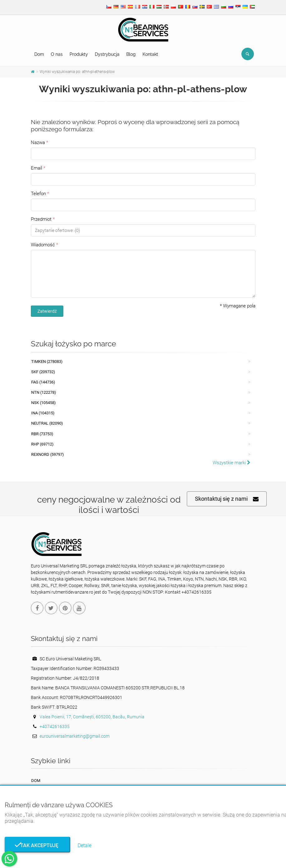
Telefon (38, 194)
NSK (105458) (44, 403)
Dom (39, 54)
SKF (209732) (43, 372)
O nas (57, 54)
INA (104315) (43, 413)
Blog (131, 54)
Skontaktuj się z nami (227, 499)
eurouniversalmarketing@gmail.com (75, 736)
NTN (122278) (44, 392)
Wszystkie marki (232, 463)
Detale (85, 845)
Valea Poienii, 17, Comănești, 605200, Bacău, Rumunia (92, 717)
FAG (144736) (43, 382)
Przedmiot (41, 219)
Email (36, 168)
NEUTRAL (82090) (47, 423)
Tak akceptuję (37, 845)
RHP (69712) (42, 444)
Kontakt (150, 54)
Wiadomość (43, 245)
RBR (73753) (42, 434)
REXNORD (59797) (48, 454)
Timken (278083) (47, 362)
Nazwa (38, 142)
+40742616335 (55, 726)
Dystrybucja (107, 54)
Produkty (79, 54)
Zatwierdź (47, 311)
